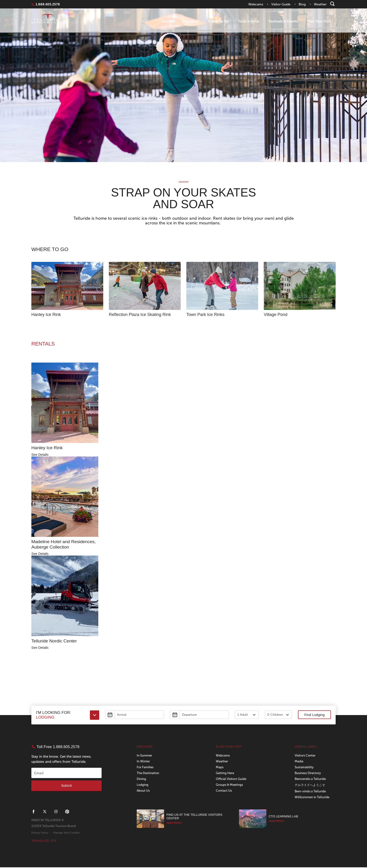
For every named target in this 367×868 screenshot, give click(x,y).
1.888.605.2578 (48, 4)
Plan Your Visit (319, 21)
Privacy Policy (40, 833)
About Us (144, 791)
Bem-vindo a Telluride (311, 792)
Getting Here (226, 774)
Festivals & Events (283, 21)
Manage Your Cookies (66, 833)
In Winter (143, 762)
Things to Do (218, 21)
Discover (168, 21)
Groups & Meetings (230, 785)
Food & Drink (249, 21)
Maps (220, 768)
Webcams (223, 756)
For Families (146, 768)
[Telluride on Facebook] (33, 812)
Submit (66, 786)
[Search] (332, 4)
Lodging (192, 21)
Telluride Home (48, 21)
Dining (141, 780)
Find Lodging (314, 716)
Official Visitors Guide (232, 780)
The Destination (148, 774)
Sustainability (304, 768)
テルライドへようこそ (311, 786)
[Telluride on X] (45, 812)
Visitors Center (306, 756)
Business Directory (308, 774)
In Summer (145, 756)
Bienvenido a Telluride (311, 780)
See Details (40, 455)
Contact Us (224, 791)
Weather (222, 762)
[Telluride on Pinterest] (67, 812)
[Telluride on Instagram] (56, 812)
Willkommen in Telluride (313, 798)
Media (299, 762)
